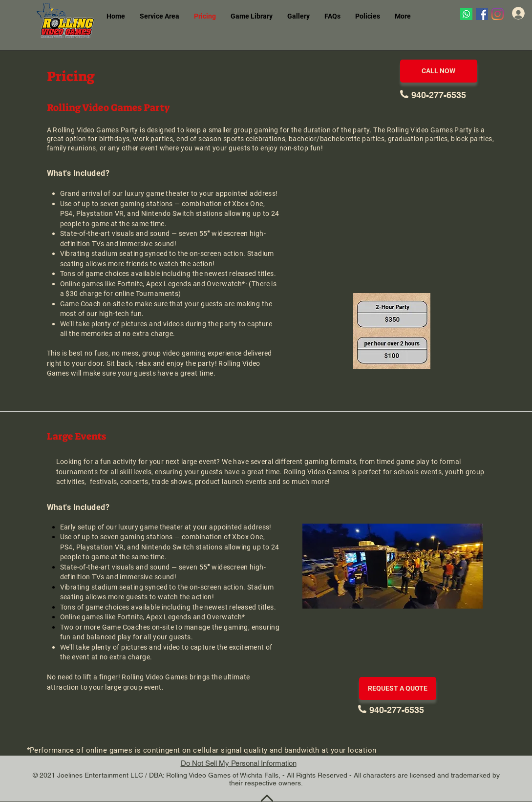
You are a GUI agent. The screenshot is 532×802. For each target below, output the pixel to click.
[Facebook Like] (478, 42)
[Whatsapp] (466, 14)
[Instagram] (498, 14)
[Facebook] (482, 14)
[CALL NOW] (439, 71)
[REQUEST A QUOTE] (398, 688)
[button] (252, 16)
